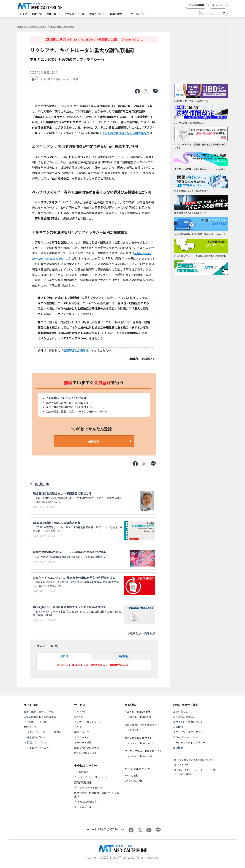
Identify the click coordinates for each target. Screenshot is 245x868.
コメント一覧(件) (47, 646)
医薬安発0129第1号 (76, 350)
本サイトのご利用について (188, 722)
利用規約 (178, 727)
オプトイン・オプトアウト (188, 732)
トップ (23, 14)
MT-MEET (133, 730)
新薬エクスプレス (37, 742)
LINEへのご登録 (134, 781)
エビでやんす (82, 737)
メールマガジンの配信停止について (194, 760)
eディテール (81, 717)
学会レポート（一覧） (36, 722)
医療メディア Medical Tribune (32, 26)
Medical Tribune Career (141, 743)
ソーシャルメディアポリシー (189, 742)
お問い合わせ (181, 711)
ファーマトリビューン (90, 788)
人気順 (64, 656)
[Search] (213, 14)
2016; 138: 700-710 (57, 258)
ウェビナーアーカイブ (39, 748)
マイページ (80, 711)
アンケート (80, 727)
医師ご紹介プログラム (87, 748)
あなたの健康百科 (87, 802)
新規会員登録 (196, 6)
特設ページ (95, 14)
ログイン (218, 6)
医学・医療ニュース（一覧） (40, 711)
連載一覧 (51, 14)
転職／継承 (116, 14)
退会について (181, 765)
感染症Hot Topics (37, 737)
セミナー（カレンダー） (88, 722)
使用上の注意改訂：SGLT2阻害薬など (126, 133)
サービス (136, 14)
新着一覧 (37, 14)
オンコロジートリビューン (92, 777)
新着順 (123, 656)
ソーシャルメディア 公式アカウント (104, 829)
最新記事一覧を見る (141, 633)
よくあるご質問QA (183, 717)
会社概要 (178, 748)
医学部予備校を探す (85, 753)
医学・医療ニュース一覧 (62, 26)
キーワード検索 (83, 742)
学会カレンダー (83, 732)
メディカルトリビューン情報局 (44, 732)
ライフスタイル (83, 807)
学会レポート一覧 (75, 14)
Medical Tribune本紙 (139, 717)
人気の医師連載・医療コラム (40, 717)
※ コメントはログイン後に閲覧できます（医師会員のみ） (94, 665)
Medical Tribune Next (140, 756)
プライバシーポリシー (186, 737)
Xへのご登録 (132, 775)
